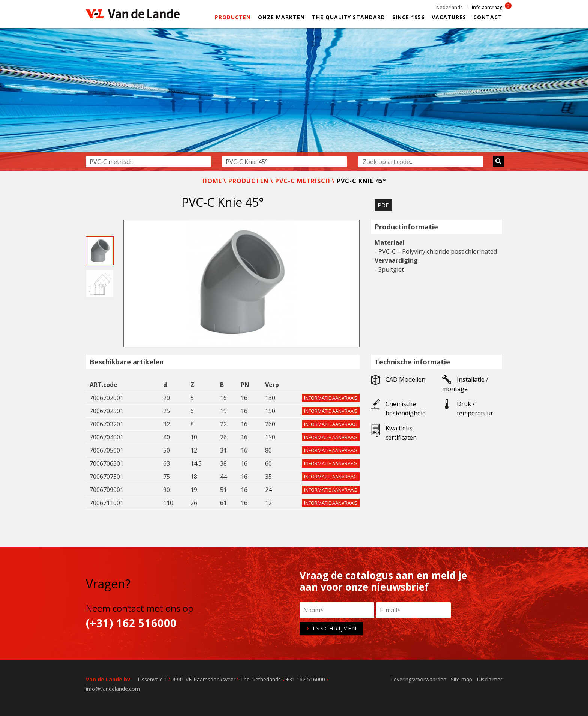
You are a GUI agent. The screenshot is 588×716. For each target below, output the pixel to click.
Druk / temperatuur (468, 408)
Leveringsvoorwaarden (418, 679)
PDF (383, 205)
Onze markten (281, 17)
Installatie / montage (465, 384)
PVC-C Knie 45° (361, 181)
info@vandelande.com (113, 689)
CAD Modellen (398, 380)
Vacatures (449, 17)
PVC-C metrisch (303, 181)
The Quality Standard (349, 17)
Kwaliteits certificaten (394, 433)
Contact (488, 17)
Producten (233, 17)
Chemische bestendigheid (398, 408)
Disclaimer (489, 679)
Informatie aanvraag (331, 398)
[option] (294, 99)
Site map (461, 679)
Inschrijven (331, 629)
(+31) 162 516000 (131, 623)
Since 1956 (408, 17)
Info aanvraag (487, 7)
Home (212, 181)
